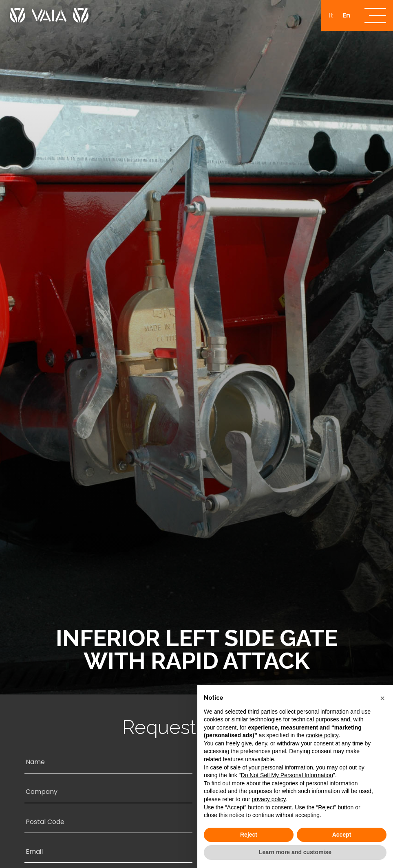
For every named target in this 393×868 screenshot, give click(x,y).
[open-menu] (375, 16)
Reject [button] (249, 835)
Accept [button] (342, 835)
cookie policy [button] (322, 735)
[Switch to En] (345, 16)
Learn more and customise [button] (295, 852)
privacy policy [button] (269, 799)
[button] (382, 698)
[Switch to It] (329, 16)
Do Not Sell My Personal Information (287, 775)
